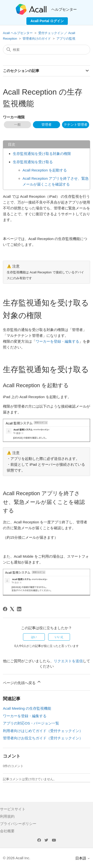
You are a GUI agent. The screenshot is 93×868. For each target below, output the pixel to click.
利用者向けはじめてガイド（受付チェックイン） (43, 731)
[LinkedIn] (19, 609)
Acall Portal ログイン (47, 21)
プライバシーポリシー (18, 824)
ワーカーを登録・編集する (57, 341)
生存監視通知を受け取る (33, 162)
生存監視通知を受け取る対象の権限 (42, 154)
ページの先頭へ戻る (22, 682)
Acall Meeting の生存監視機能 (27, 708)
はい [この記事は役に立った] (34, 637)
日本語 (83, 858)
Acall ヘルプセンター (18, 33)
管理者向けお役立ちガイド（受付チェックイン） (43, 738)
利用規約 (7, 816)
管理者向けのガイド (37, 39)
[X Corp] (12, 609)
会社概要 (7, 831)
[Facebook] (5, 609)
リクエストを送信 (68, 661)
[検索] (46, 50)
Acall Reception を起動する (45, 170)
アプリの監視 (66, 39)
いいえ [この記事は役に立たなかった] (59, 637)
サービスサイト (13, 809)
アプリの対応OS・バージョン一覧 (31, 723)
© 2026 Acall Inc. (17, 858)
